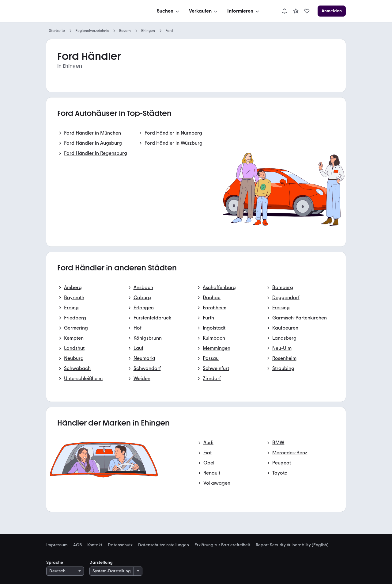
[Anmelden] (332, 11)
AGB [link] (77, 545)
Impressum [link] (57, 545)
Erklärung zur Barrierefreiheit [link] (222, 545)
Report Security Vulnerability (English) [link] (292, 545)
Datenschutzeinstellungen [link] (164, 545)
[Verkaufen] (204, 11)
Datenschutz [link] (120, 545)
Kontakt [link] (95, 545)
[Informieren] (244, 11)
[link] (296, 11)
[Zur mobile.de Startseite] (92, 11)
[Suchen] (169, 11)
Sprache (55, 562)
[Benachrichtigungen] (285, 11)
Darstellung (101, 562)
